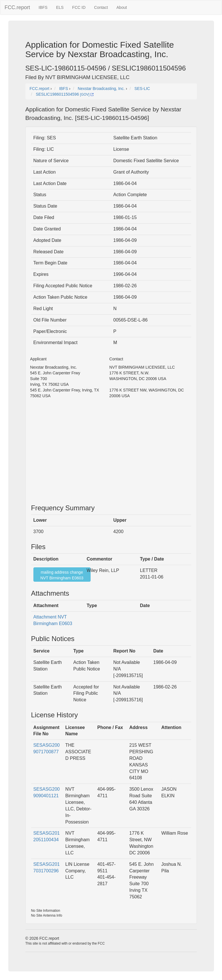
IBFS (43, 7)
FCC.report (17, 7)
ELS (60, 7)
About (122, 7)
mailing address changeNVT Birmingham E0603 (62, 575)
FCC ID (79, 7)
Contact (101, 7)
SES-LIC (142, 89)
